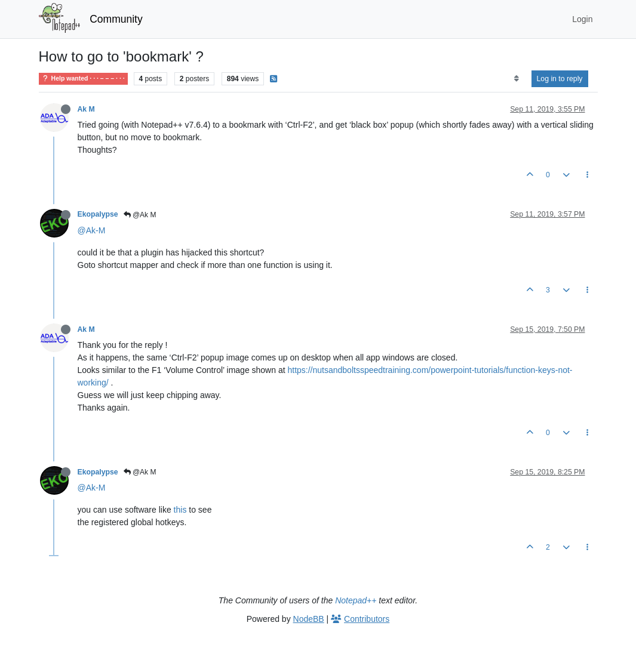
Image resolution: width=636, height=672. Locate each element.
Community (116, 19)
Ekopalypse (98, 214)
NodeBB (309, 619)
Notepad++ (356, 600)
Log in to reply (560, 79)
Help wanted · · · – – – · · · (83, 78)
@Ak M (140, 215)
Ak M (86, 109)
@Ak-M (92, 230)
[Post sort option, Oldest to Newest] (516, 79)
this (180, 510)
